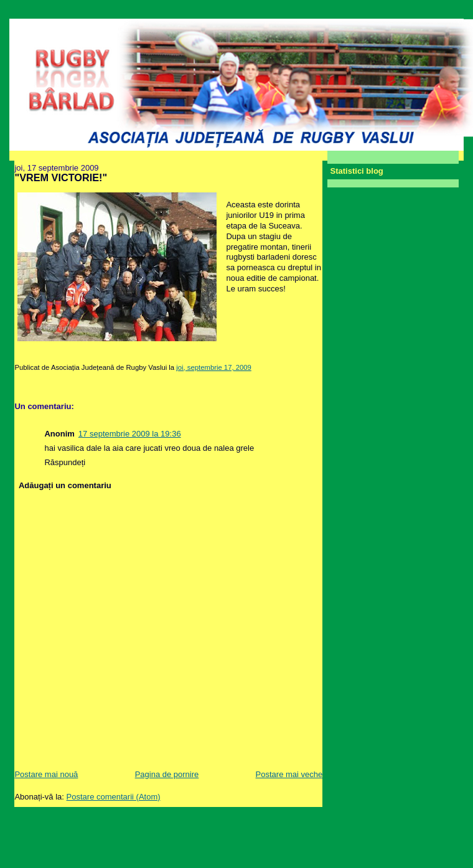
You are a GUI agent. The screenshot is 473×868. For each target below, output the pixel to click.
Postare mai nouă (46, 774)
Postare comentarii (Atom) (114, 797)
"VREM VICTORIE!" (61, 177)
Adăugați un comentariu (65, 485)
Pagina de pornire (167, 774)
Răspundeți (65, 462)
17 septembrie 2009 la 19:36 (130, 434)
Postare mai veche (289, 774)
